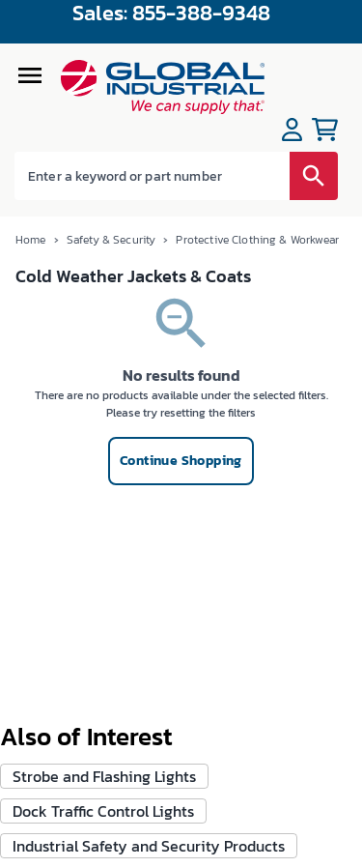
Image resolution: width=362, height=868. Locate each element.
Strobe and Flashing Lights (104, 776)
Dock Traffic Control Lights (103, 811)
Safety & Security (111, 240)
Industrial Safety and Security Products (149, 846)
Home (31, 240)
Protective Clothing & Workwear (257, 240)
